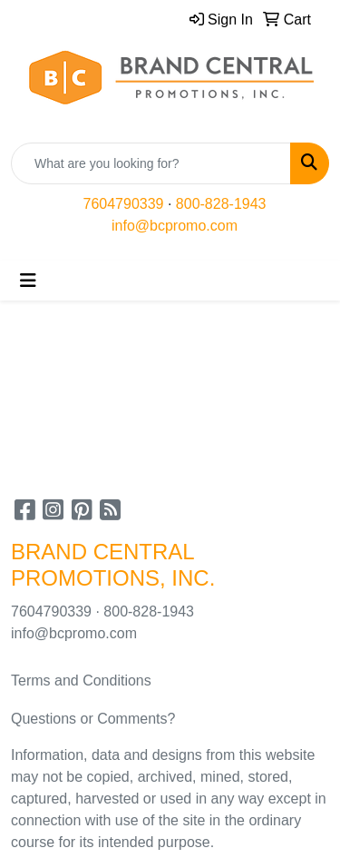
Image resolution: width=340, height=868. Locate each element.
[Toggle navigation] (28, 281)
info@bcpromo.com (175, 226)
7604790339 (124, 204)
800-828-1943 (221, 204)
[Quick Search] (151, 163)
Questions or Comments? (93, 719)
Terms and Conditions (81, 681)
